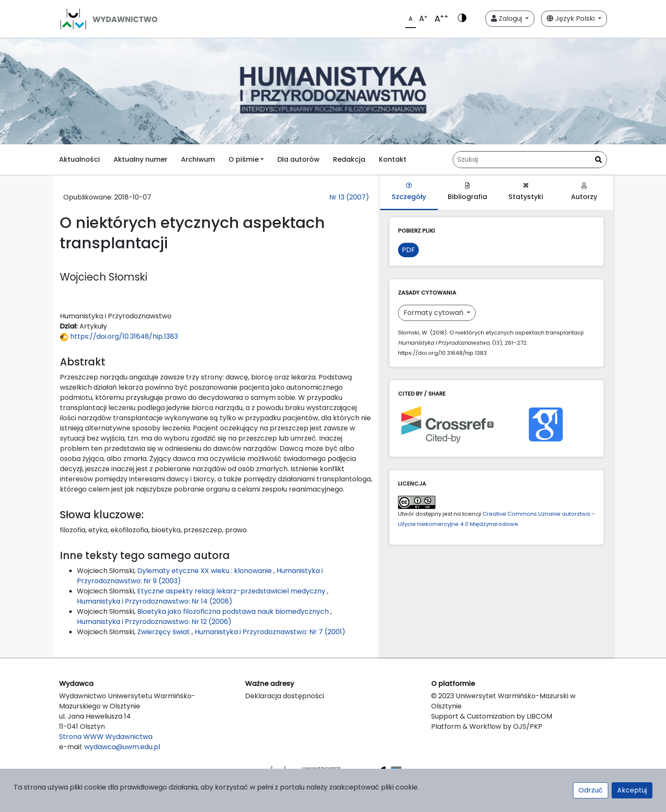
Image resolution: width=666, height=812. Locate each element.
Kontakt (393, 159)
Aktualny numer (140, 159)
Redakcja (349, 159)
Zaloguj (507, 18)
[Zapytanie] (530, 160)
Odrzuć (591, 790)
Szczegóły (409, 192)
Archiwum (198, 159)
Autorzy (584, 192)
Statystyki (526, 192)
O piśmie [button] (244, 159)
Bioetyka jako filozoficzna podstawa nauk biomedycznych (234, 611)
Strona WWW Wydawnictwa (106, 737)
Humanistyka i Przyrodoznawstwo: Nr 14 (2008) (155, 601)
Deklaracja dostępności (285, 696)
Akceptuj (632, 790)
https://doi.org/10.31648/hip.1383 (119, 336)
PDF (408, 250)
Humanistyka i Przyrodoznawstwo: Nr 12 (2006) (154, 622)
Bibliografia (467, 192)
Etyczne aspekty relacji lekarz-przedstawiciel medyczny (232, 591)
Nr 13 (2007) (349, 197)
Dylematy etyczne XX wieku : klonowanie (205, 571)
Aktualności (79, 159)
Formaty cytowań (434, 313)
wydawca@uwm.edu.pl (122, 747)
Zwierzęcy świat (164, 632)
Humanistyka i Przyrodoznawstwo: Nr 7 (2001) (270, 632)
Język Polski (571, 18)
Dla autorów (298, 159)
